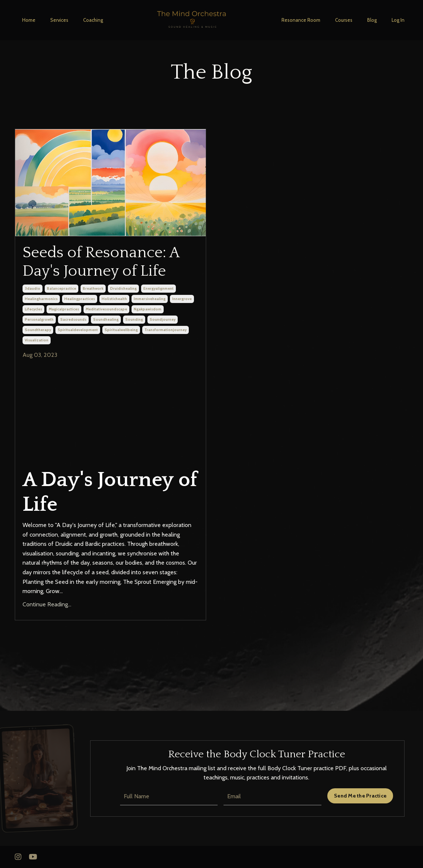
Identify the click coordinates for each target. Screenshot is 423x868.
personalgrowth (39, 319)
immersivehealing (150, 299)
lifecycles (33, 309)
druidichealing (123, 288)
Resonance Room (301, 20)
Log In (398, 20)
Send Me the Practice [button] (360, 796)
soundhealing (106, 319)
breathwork (93, 288)
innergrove (182, 299)
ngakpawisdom (148, 309)
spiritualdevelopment (78, 330)
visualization (37, 340)
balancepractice (62, 288)
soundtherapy (38, 330)
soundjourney (163, 319)
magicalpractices (64, 309)
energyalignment (158, 288)
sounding (134, 319)
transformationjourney (166, 330)
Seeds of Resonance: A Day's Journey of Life (101, 262)
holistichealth (114, 299)
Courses (344, 20)
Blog (372, 20)
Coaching (93, 20)
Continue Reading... (47, 604)
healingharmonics (41, 299)
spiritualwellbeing (121, 330)
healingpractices (80, 299)
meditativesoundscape (106, 309)
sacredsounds (73, 319)
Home (29, 20)
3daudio (33, 288)
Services (59, 20)
